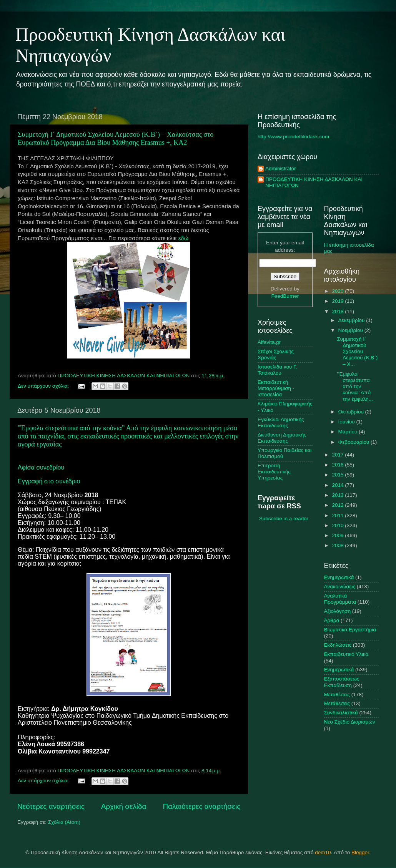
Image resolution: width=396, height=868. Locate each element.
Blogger (360, 852)
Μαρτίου (349, 432)
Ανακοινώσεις (340, 587)
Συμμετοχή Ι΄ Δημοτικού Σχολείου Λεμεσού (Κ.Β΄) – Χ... (357, 352)
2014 (338, 485)
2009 (338, 535)
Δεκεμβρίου (352, 320)
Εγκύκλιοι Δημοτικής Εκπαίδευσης (281, 422)
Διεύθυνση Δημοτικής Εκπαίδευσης (282, 438)
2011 (338, 515)
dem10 (323, 852)
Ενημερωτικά (339, 670)
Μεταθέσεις (337, 695)
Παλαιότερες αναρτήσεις (201, 806)
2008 (338, 545)
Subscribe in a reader (284, 519)
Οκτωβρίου (352, 412)
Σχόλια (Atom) (64, 822)
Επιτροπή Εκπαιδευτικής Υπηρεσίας (274, 472)
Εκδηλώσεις (338, 645)
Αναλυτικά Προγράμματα (340, 599)
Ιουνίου (347, 422)
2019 (338, 301)
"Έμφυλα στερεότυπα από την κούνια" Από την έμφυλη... (355, 387)
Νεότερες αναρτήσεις (51, 806)
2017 (338, 455)
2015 (338, 475)
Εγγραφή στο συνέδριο (49, 481)
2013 (338, 495)
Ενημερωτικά (339, 577)
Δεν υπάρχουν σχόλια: (44, 386)
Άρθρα (332, 620)
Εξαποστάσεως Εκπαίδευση (342, 682)
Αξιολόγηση (337, 611)
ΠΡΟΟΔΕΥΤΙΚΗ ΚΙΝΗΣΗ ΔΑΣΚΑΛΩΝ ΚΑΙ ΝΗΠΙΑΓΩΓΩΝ (314, 182)
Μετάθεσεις (337, 703)
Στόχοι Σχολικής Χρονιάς (276, 354)
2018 (338, 311)
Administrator (281, 168)
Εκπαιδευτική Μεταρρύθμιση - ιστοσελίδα (276, 388)
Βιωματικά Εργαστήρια (350, 630)
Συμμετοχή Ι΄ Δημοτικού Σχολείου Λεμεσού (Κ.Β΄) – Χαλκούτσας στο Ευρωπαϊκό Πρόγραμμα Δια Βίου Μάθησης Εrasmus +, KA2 (116, 139)
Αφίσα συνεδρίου (41, 467)
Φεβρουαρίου (354, 442)
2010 (338, 525)
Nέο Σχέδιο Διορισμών (350, 722)
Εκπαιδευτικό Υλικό (346, 654)
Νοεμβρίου (351, 330)
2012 (338, 505)
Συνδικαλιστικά (341, 713)
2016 (338, 465)
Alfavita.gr (269, 342)
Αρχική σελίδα (124, 806)
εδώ (183, 238)
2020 (338, 291)
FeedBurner (285, 296)
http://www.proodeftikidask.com (293, 137)
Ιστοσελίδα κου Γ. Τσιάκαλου (277, 370)
